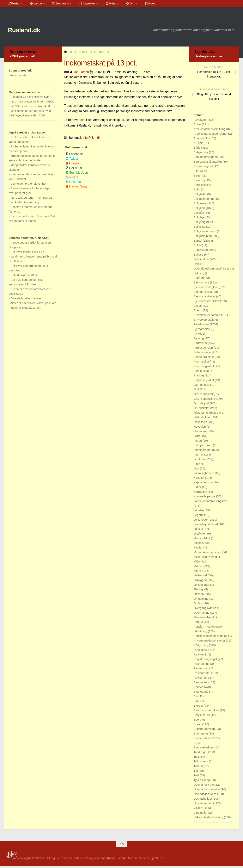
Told (197, 777)
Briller (198, 247)
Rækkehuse (202, 652)
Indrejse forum (203, 447)
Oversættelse (203, 619)
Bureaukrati (201, 252)
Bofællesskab (203, 187)
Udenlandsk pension (207, 791)
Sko (197, 703)
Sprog (198, 726)
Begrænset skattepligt (208, 163)
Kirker (198, 489)
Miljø (197, 563)
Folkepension (203, 354)
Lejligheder (201, 521)
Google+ (73, 165)
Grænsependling (205, 401)
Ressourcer (201, 670)
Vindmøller (201, 814)
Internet (199, 456)
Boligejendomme (205, 201)
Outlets (199, 605)
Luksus (199, 531)
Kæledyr (199, 480)
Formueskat (202, 363)
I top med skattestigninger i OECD (32, 103)
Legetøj (199, 517)
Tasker (198, 759)
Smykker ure (202, 717)
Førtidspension (204, 349)
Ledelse (199, 512)
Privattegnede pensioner (210, 642)
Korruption (201, 494)
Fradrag (199, 377)
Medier (198, 549)
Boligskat (200, 229)
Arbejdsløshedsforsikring (210, 131)
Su (196, 745)
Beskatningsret (204, 168)
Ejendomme (202, 284)
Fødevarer (201, 345)
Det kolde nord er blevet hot (28, 186)
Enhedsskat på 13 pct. (25, 277)
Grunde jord (202, 405)
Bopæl (198, 242)
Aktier (198, 126)
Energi (198, 312)
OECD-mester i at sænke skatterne (33, 108)
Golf (197, 391)
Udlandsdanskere (205, 796)
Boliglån (199, 215)
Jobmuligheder (204, 475)
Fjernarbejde (202, 331)
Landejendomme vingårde (210, 503)
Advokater (201, 122)
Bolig (197, 191)
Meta (104, 5)
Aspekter (82, 5)
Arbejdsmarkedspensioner (211, 136)
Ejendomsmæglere (206, 289)
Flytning (199, 340)
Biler (197, 173)
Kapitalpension (204, 484)
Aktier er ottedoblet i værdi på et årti (33, 305)
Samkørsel (201, 684)
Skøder (199, 707)
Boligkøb (200, 210)
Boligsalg (200, 224)
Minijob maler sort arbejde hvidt (31, 113)
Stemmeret (201, 735)
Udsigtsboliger (203, 800)
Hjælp (140, 5)
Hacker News (76, 188)
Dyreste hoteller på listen (26, 300)
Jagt (197, 470)
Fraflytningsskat (204, 382)
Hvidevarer (201, 433)
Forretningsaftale (205, 368)
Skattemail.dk (17, 77)
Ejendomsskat (203, 294)
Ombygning (201, 601)
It (195, 466)
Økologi (199, 591)
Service (199, 689)
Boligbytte (200, 196)
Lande (33, 5)
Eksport (199, 308)
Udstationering (203, 805)
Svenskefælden (204, 749)
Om (122, 5)
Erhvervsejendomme (207, 317)
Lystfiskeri (200, 535)
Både (197, 149)
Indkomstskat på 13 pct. (26, 310)
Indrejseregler (203, 452)
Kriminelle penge (205, 498)
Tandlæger (201, 754)
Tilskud (199, 768)
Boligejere (200, 205)
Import (198, 442)
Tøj (196, 773)
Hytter (198, 438)
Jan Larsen (81, 74)
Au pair (199, 145)
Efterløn (199, 280)
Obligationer (202, 587)
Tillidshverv (201, 763)
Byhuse (199, 256)
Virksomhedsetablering (209, 819)
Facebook (74, 156)
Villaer (198, 810)
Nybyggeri (201, 582)
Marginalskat (202, 540)
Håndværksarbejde (206, 415)
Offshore (200, 596)
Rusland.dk (29, 31)
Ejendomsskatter (205, 298)
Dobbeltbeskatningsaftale (210, 270)
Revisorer (200, 680)
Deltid (198, 266)
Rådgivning (201, 647)
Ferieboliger (202, 326)
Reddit (72, 179)
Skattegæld (201, 694)
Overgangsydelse (205, 610)
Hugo (152, 860)
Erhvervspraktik (204, 322)
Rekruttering (202, 666)
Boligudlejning (203, 238)
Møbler (199, 568)
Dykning (199, 275)
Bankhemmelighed (206, 159)
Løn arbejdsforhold (206, 526)
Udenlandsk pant (205, 787)
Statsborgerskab (205, 731)
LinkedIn (73, 184)
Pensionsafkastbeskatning (211, 638)
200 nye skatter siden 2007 (28, 117)
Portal (13, 5)
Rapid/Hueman (117, 860)
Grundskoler (202, 410)
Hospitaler (201, 424)
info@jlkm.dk (92, 140)
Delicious (74, 170)
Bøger (198, 177)
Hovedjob (200, 428)
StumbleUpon (77, 174)
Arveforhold (201, 140)
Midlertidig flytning (206, 559)
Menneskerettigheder (208, 554)
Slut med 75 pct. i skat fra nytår (30, 99)
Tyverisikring (202, 782)
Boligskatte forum (205, 233)
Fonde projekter (204, 359)
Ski (196, 698)
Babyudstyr (201, 154)
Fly (196, 335)
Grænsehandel (204, 396)
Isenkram (200, 461)
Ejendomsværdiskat (207, 303)
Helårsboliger (203, 419)
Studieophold (203, 740)
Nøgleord (57, 5)
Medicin (199, 545)
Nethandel (201, 577)
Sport (197, 721)
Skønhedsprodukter (207, 712)
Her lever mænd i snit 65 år (28, 254)
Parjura (199, 624)
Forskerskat (202, 373)
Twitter (72, 161)
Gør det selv (202, 387)
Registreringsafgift (206, 661)
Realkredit (201, 656)
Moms (198, 573)
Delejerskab (202, 261)
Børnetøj (200, 182)
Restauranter (202, 675)
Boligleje (200, 219)
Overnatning (202, 614)
